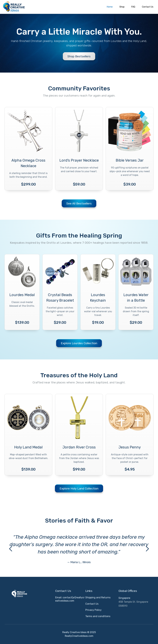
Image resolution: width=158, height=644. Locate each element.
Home (110, 7)
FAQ (133, 7)
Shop (122, 7)
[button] (11, 549)
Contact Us (148, 7)
